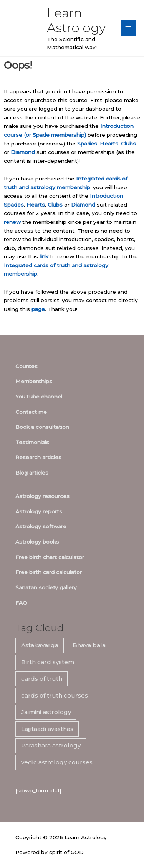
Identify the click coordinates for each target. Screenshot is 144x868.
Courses (26, 366)
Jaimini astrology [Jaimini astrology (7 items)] (46, 712)
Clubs (128, 144)
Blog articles (32, 473)
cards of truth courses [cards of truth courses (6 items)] (55, 695)
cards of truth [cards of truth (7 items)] (42, 679)
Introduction (107, 196)
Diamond (23, 152)
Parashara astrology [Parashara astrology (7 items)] (51, 745)
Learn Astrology (76, 20)
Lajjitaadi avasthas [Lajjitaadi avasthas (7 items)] (47, 729)
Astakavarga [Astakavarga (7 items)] (40, 645)
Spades (87, 144)
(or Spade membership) (55, 135)
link (44, 256)
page (38, 309)
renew (12, 222)
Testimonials (32, 442)
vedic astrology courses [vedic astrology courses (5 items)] (57, 762)
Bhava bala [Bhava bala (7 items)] (89, 645)
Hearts (109, 144)
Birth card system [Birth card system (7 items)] (48, 662)
